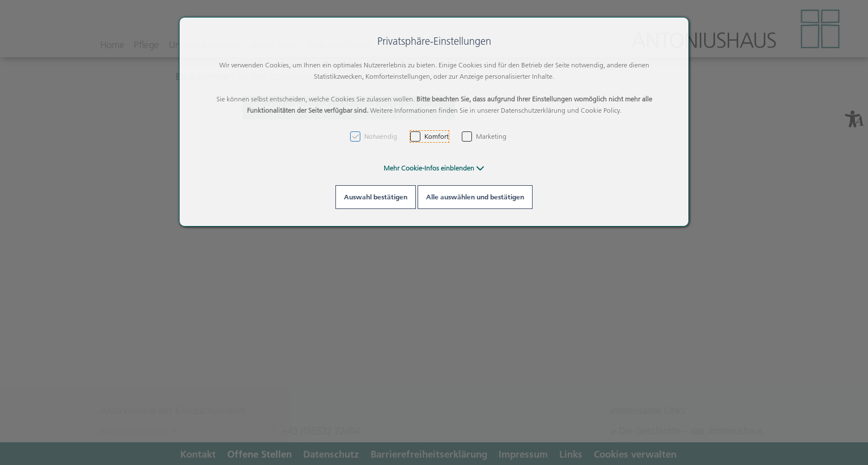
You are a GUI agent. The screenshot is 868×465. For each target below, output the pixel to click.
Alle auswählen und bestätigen (475, 197)
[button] (434, 168)
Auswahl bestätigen (376, 197)
